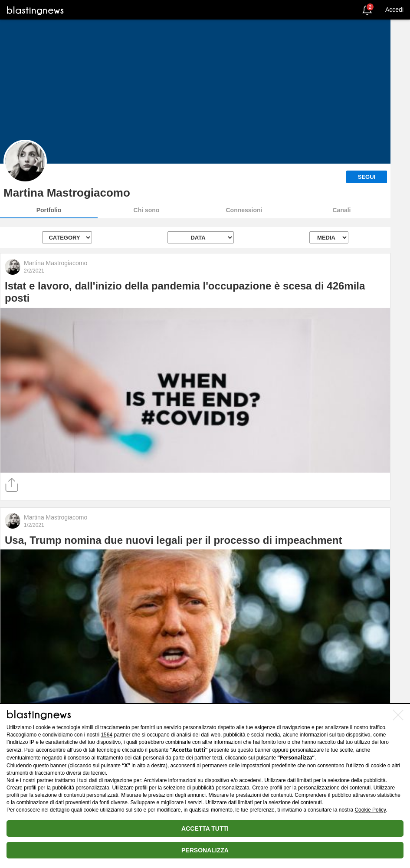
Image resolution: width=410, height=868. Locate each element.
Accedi (394, 10)
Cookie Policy (370, 810)
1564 (107, 735)
